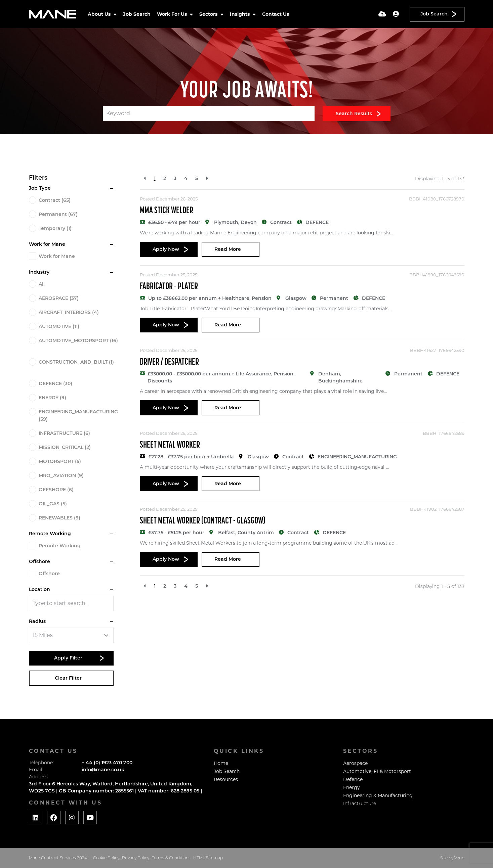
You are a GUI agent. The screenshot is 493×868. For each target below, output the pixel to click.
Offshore (49, 574)
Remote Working (60, 546)
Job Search (137, 14)
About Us (100, 14)
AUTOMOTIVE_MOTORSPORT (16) (78, 340)
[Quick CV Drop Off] (382, 14)
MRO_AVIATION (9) (61, 475)
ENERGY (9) (52, 398)
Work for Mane (57, 256)
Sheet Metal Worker (170, 445)
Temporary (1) (55, 228)
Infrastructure (360, 804)
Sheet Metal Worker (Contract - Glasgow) (202, 521)
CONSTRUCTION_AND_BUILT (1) (76, 362)
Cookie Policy (106, 858)
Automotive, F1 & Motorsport (377, 771)
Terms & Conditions (171, 858)
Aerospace (355, 763)
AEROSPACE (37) (59, 298)
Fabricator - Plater (169, 287)
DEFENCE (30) (55, 383)
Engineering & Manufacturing (378, 795)
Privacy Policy (136, 858)
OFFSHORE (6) (56, 490)
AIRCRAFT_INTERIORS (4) (69, 312)
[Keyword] (209, 113)
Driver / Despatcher (169, 362)
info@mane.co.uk (103, 770)
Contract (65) (55, 200)
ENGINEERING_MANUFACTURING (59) (78, 415)
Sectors (209, 14)
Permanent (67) (58, 214)
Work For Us (173, 14)
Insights (240, 14)
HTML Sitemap (208, 858)
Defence (353, 779)
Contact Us (276, 14)
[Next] (207, 178)
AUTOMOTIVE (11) (59, 326)
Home (221, 763)
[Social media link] (36, 818)
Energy (352, 787)
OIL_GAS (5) (53, 504)
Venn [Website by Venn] (459, 858)
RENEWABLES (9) (59, 518)
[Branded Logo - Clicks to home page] (53, 14)
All (42, 284)
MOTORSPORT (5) (60, 461)
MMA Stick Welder (167, 211)
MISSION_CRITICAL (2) (65, 447)
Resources (226, 779)
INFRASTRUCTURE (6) (64, 433)
